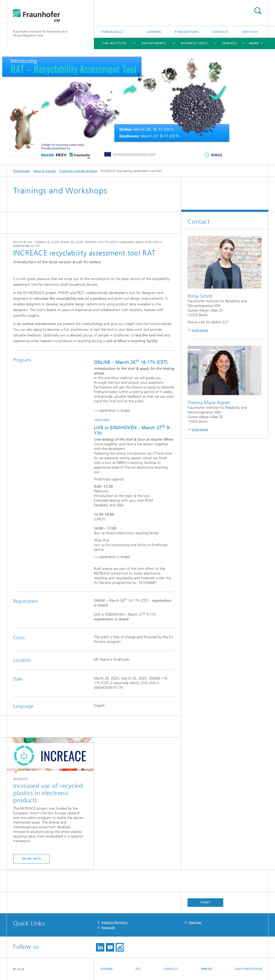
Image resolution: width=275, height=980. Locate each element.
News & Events (45, 171)
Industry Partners (114, 922)
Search (258, 11)
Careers (154, 32)
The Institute (115, 43)
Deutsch (250, 32)
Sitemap (107, 969)
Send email (200, 330)
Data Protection (248, 969)
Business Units (194, 43)
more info (32, 859)
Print (205, 902)
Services (229, 43)
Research (108, 928)
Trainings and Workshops (78, 171)
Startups (195, 922)
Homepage (21, 171)
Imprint (207, 969)
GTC (138, 969)
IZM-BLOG (111, 32)
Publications (187, 32)
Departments (154, 43)
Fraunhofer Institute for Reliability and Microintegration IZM (40, 33)
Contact (221, 32)
